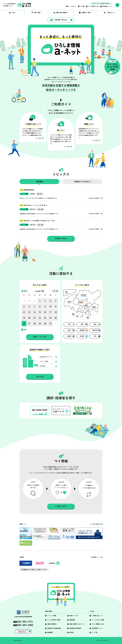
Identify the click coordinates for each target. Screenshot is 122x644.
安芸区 (69, 336)
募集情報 (72, 620)
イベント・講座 (52, 616)
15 (40, 312)
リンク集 (95, 632)
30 (35, 301)
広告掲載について (107, 6)
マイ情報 (82, 6)
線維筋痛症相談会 (27, 190)
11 (56, 306)
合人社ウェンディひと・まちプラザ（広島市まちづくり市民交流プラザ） (38, 198)
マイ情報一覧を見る (61, 506)
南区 (95, 324)
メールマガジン (72, 6)
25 (56, 318)
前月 (26, 291)
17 (50, 312)
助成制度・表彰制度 (75, 628)
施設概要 (50, 632)
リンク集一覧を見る (95, 524)
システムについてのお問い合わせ (100, 3)
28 (24, 301)
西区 (69, 330)
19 (24, 318)
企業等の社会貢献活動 (54, 628)
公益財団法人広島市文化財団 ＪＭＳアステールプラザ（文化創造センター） (39, 214)
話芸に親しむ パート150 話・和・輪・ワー (34, 205)
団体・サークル (74, 616)
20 (29, 318)
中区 (69, 324)
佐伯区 (82, 336)
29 (29, 301)
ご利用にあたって (97, 616)
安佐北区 (95, 330)
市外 (95, 336)
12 (24, 312)
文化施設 (43, 366)
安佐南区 (82, 330)
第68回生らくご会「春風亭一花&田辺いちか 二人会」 (37, 221)
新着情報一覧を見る (61, 20)
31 (50, 324)
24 (50, 318)
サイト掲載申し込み (94, 6)
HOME (13, 13)
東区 (82, 324)
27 (29, 324)
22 (40, 318)
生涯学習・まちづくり (46, 357)
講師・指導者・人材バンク (77, 624)
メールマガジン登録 (98, 620)
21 (35, 318)
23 (45, 318)
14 (35, 312)
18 (56, 312)
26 (24, 324)
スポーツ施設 (44, 361)
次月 (54, 291)
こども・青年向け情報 (54, 620)
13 (29, 312)
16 (45, 312)
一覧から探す (40, 377)
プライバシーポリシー (103, 641)
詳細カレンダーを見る (40, 337)
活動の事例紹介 (52, 624)
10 (50, 306)
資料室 (71, 632)
